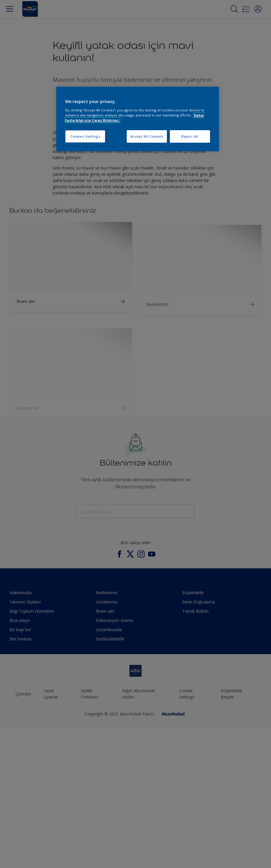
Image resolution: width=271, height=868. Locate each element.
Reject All (190, 136)
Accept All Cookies (147, 136)
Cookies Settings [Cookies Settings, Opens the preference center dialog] (85, 136)
